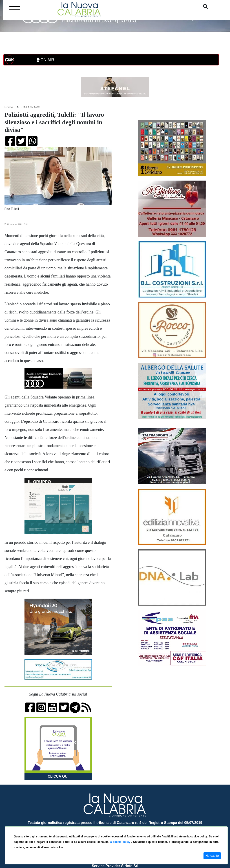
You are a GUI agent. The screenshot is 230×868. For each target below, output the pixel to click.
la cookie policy (121, 842)
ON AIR (45, 60)
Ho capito (212, 856)
